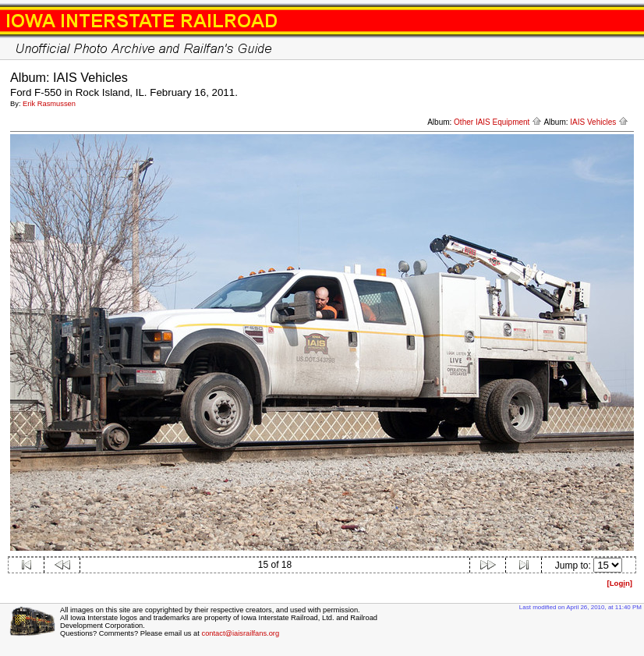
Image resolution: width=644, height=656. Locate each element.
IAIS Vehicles (599, 122)
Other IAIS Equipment (498, 122)
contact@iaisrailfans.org (240, 633)
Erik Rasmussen (49, 104)
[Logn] (619, 583)
